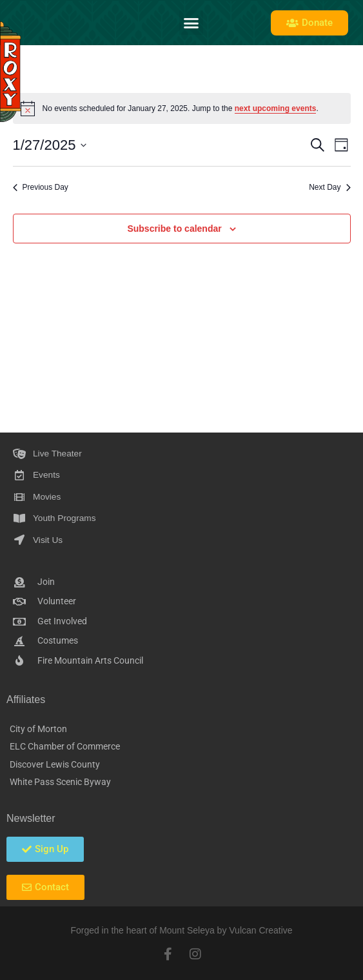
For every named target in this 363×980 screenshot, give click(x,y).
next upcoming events (276, 108)
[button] (191, 23)
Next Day (329, 187)
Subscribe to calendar (174, 229)
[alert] (182, 108)
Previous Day (41, 187)
